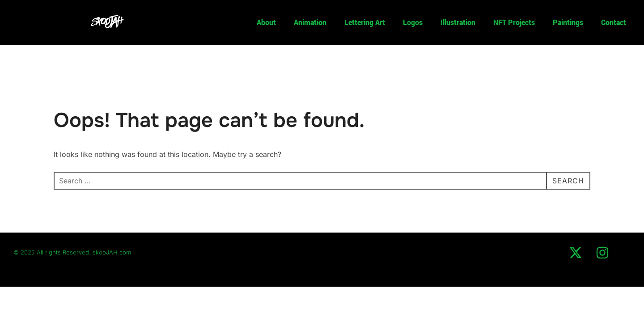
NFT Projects (514, 22)
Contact (614, 22)
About (266, 22)
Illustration (458, 22)
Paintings (568, 22)
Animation (310, 22)
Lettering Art (365, 22)
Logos (413, 22)
